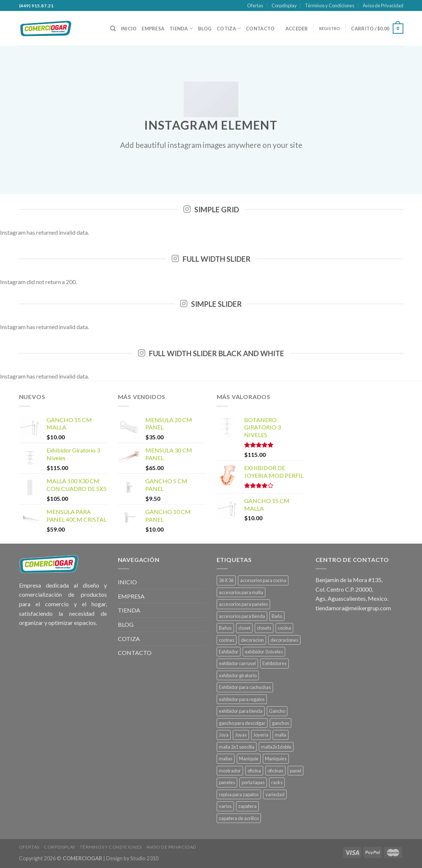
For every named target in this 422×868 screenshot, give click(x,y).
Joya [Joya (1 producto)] (224, 735)
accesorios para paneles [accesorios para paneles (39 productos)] (243, 604)
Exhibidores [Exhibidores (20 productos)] (275, 663)
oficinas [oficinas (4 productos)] (275, 771)
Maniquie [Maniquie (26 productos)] (249, 759)
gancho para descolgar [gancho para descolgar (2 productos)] (242, 723)
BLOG (205, 29)
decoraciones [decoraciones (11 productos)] (284, 640)
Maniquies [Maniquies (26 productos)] (276, 759)
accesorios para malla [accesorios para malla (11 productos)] (241, 592)
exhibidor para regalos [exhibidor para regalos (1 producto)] (242, 699)
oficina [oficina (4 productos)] (254, 771)
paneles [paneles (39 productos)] (227, 782)
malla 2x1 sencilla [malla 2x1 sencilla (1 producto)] (237, 747)
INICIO (129, 29)
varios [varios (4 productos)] (225, 806)
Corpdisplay (284, 5)
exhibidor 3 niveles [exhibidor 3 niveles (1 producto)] (264, 652)
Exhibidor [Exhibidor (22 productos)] (229, 652)
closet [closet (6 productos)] (244, 628)
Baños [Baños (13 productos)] (225, 628)
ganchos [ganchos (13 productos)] (281, 723)
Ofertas (255, 5)
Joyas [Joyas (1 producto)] (241, 735)
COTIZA (229, 28)
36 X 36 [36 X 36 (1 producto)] (226, 580)
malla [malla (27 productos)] (281, 735)
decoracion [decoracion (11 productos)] (252, 640)
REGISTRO (330, 28)
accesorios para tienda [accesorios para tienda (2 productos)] (242, 616)
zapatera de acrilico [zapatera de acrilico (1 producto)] (239, 818)
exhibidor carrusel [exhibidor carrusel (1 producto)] (237, 663)
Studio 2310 (144, 858)
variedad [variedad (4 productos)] (275, 794)
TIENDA (181, 28)
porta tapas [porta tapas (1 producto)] (253, 782)
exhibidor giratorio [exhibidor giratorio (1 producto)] (238, 675)
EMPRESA (153, 29)
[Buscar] (113, 29)
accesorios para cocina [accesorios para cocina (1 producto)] (263, 580)
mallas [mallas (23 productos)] (226, 759)
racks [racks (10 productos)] (277, 782)
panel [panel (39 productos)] (296, 771)
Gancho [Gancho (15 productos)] (277, 711)
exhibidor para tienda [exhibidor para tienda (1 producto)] (241, 711)
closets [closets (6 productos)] (264, 628)
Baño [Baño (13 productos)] (277, 616)
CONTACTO (260, 29)
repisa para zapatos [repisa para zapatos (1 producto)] (239, 794)
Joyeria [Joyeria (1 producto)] (261, 735)
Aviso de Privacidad (383, 5)
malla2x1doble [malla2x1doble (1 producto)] (276, 747)
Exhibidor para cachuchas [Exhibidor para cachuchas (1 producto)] (245, 687)
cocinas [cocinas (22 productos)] (227, 640)
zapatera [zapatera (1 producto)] (247, 806)
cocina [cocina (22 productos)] (284, 628)
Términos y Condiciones (330, 5)
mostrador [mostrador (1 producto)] (230, 771)
